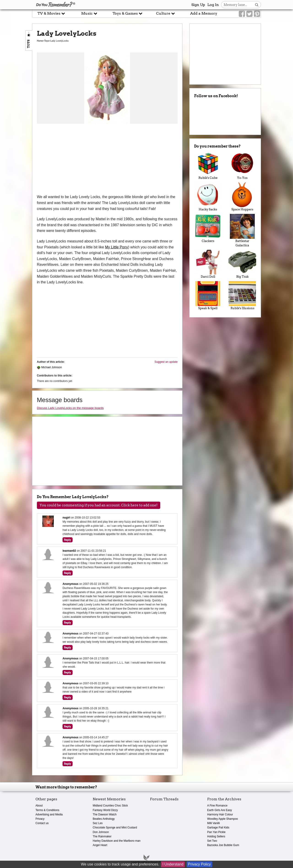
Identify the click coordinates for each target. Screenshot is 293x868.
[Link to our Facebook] (242, 14)
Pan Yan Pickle (216, 832)
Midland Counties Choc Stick (110, 806)
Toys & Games (128, 13)
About (39, 806)
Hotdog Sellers (216, 836)
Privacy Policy (199, 864)
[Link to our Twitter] (249, 14)
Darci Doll (208, 264)
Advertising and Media (49, 814)
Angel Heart (100, 845)
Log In (213, 5)
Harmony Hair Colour (220, 814)
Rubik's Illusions (242, 296)
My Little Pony (117, 247)
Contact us (42, 823)
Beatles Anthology (104, 819)
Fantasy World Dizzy (105, 810)
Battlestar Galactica (242, 230)
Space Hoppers (242, 197)
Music (89, 13)
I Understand (173, 864)
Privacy (40, 819)
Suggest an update (166, 362)
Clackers (208, 228)
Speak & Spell (208, 296)
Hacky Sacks (208, 197)
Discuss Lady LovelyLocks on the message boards (70, 408)
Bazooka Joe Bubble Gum (223, 845)
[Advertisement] (107, 160)
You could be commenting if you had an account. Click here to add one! (99, 505)
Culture (165, 13)
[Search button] (257, 5)
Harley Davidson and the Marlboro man (117, 841)
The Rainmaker (102, 836)
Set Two (212, 841)
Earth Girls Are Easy (220, 810)
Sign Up (198, 5)
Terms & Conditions (47, 810)
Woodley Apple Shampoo (223, 819)
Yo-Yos (242, 165)
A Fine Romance (217, 806)
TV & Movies (51, 13)
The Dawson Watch (105, 814)
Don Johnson (101, 832)
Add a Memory (204, 13)
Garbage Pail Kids (218, 828)
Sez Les (98, 823)
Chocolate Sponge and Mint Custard (115, 828)
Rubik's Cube (208, 165)
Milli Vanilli (213, 823)
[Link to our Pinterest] (257, 14)
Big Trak (242, 264)
